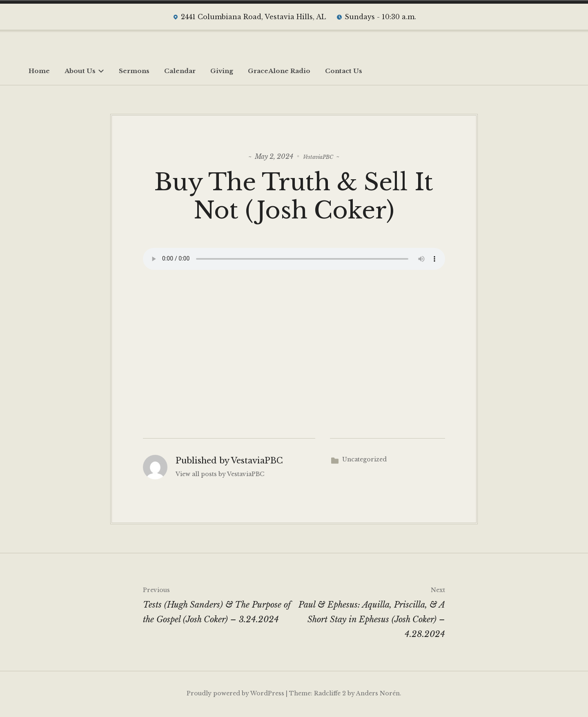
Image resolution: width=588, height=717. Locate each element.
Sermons (134, 71)
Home (39, 71)
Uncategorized (364, 461)
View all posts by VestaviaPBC (220, 476)
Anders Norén (378, 695)
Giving (222, 71)
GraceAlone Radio (279, 71)
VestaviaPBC (318, 156)
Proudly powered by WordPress (235, 695)
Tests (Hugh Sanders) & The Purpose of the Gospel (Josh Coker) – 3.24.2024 (218, 605)
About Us (84, 71)
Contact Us (344, 71)
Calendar (180, 71)
